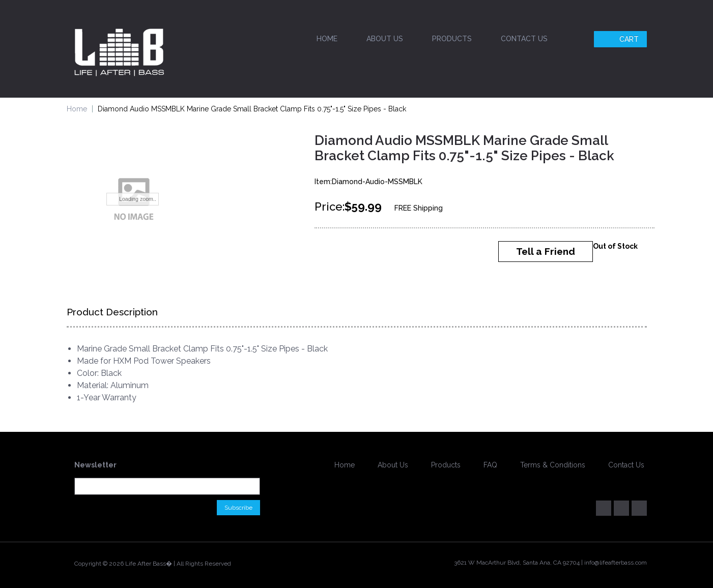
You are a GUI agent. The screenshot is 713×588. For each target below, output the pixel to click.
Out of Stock (615, 246)
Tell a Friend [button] (546, 251)
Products (452, 39)
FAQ (490, 465)
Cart (622, 39)
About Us (385, 39)
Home (327, 39)
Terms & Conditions (553, 465)
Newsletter (95, 465)
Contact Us (524, 39)
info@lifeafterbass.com (616, 563)
